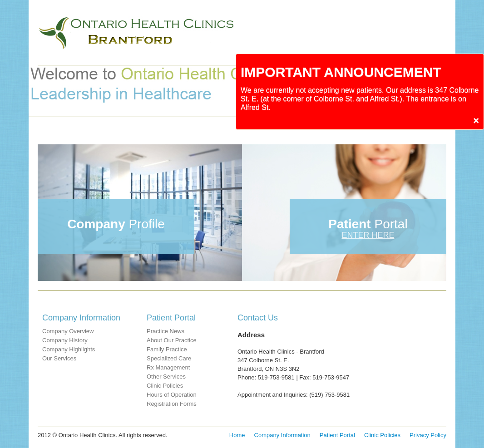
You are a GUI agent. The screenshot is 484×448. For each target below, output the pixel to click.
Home (237, 435)
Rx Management (168, 367)
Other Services (166, 377)
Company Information (282, 435)
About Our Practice (172, 340)
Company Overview (68, 331)
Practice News (165, 331)
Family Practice (167, 349)
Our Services (59, 358)
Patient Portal (337, 435)
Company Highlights (69, 349)
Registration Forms (172, 404)
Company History (65, 340)
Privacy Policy (428, 435)
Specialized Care (169, 358)
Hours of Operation (172, 395)
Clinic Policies (165, 386)
